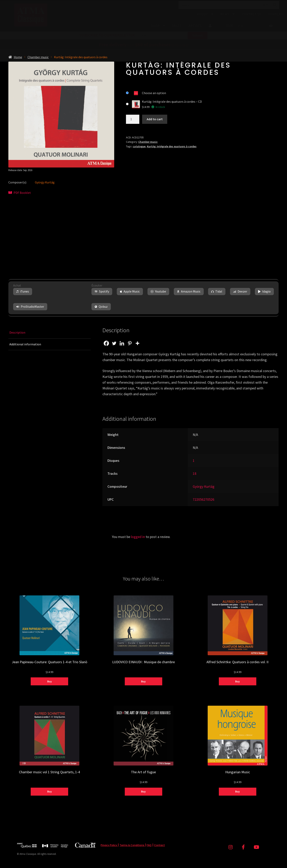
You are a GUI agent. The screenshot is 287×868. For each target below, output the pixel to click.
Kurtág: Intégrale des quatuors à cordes (172, 146)
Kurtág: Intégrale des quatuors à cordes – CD (172, 101)
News (225, 14)
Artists (195, 26)
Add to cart (155, 119)
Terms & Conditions (132, 845)
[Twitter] (114, 343)
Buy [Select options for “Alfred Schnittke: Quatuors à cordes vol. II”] (237, 681)
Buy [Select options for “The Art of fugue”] (143, 791)
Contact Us (252, 14)
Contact (159, 845)
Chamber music (38, 57)
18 (195, 473)
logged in (138, 537)
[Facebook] (106, 343)
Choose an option (154, 93)
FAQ (149, 845)
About (203, 14)
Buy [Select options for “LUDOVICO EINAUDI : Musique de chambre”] (143, 681)
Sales (177, 26)
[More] (137, 343)
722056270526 (203, 499)
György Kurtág (45, 182)
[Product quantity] (133, 119)
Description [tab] (17, 332)
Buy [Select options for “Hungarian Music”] (237, 791)
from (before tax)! (144, 45)
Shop (155, 26)
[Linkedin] (122, 343)
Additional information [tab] (25, 344)
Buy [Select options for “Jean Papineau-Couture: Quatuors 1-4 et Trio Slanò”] (50, 681)
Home (18, 57)
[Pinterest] (130, 343)
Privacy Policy (109, 845)
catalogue (139, 146)
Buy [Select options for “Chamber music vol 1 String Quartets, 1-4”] (50, 791)
